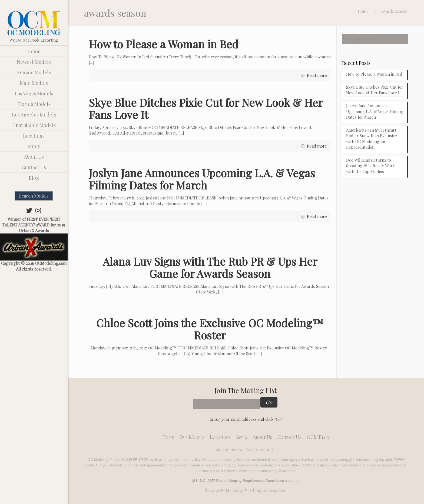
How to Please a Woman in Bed (164, 44)
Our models (192, 437)
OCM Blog (318, 437)
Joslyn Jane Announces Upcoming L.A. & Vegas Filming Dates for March (202, 179)
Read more (317, 75)
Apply (242, 437)
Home (363, 11)
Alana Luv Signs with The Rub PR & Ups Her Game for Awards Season (210, 267)
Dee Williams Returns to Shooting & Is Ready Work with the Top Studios (371, 166)
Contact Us (289, 437)
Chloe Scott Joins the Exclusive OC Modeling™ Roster (210, 329)
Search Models (34, 196)
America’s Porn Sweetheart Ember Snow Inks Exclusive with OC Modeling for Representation (372, 138)
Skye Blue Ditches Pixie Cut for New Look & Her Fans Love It (206, 108)
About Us (262, 437)
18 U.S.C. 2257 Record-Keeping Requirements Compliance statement (246, 481)
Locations (220, 437)
